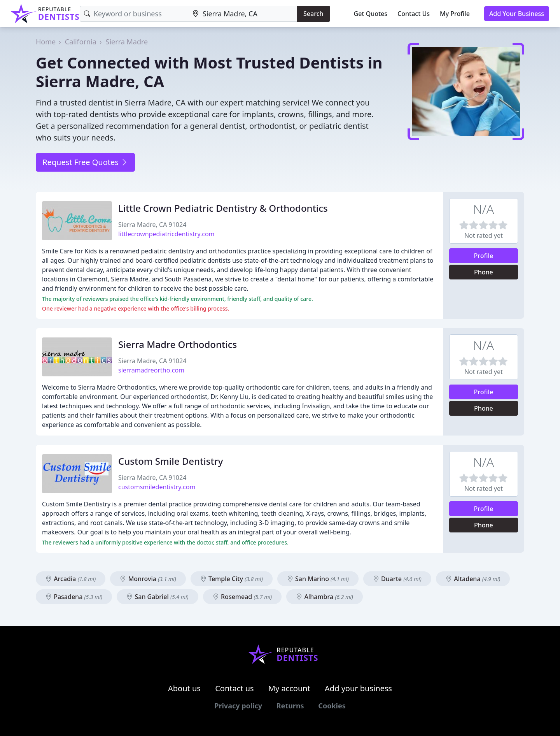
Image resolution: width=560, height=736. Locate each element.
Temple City (232, 579)
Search (313, 14)
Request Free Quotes (85, 162)
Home (46, 42)
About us (184, 688)
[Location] (242, 14)
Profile (484, 256)
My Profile (455, 14)
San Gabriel (157, 597)
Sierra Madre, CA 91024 (152, 225)
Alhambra (325, 597)
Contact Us (414, 14)
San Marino (318, 579)
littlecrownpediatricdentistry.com (166, 234)
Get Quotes (371, 14)
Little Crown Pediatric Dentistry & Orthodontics (223, 208)
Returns (290, 706)
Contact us (234, 688)
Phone (484, 272)
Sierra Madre (127, 42)
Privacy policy (238, 706)
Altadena (473, 579)
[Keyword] (134, 14)
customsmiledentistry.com (157, 487)
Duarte (397, 579)
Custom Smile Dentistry (171, 461)
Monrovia (148, 579)
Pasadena (74, 597)
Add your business (358, 688)
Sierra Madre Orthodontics (178, 344)
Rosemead (242, 597)
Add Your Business (517, 14)
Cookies (332, 706)
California (81, 42)
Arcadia (71, 579)
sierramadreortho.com (151, 370)
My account (289, 688)
